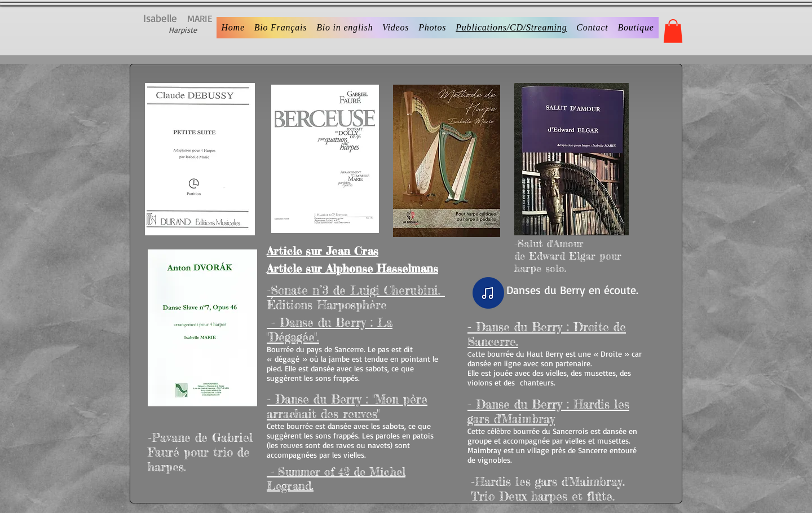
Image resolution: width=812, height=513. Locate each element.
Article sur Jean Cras (323, 251)
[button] (673, 31)
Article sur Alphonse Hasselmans (352, 268)
